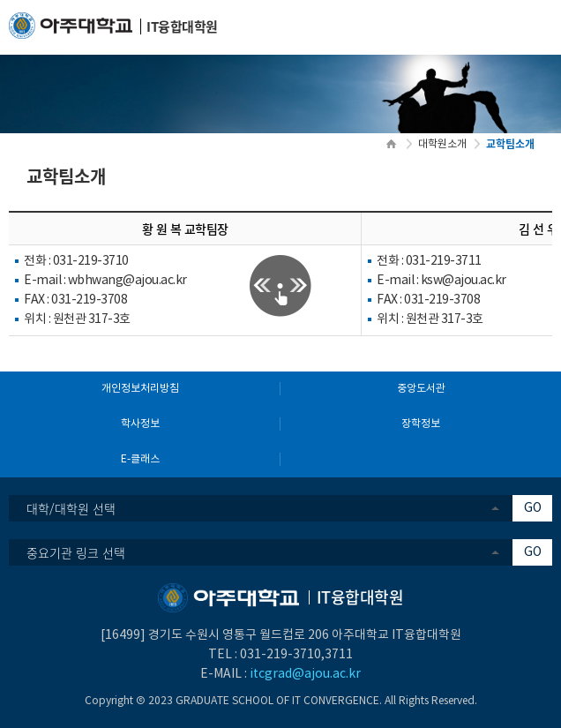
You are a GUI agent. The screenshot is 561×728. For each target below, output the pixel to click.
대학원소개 (442, 144)
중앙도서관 (421, 389)
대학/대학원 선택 (71, 508)
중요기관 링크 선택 (76, 552)
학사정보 (140, 424)
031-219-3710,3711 (296, 655)
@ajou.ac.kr (474, 281)
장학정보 (421, 424)
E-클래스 (140, 459)
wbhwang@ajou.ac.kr (127, 281)
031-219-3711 (444, 261)
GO (533, 508)
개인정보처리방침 (140, 389)
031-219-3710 (91, 261)
